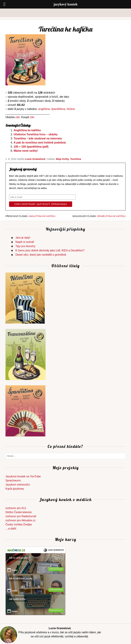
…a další (11, 529)
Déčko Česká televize (19, 512)
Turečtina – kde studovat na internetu (38, 138)
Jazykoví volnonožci (18, 485)
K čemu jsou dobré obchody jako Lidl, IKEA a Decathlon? (50, 250)
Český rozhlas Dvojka (19, 524)
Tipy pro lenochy (25, 246)
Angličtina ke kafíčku (27, 130)
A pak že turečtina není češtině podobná (40, 143)
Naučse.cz (16, 550)
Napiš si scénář (25, 242)
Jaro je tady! (23, 238)
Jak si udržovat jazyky (20, 578)
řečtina (71, 109)
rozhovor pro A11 (16, 508)
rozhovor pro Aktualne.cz (20, 520)
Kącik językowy (15, 489)
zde (18, 117)
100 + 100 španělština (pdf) (31, 147)
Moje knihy (62, 159)
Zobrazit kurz (56, 569)
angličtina (44, 109)
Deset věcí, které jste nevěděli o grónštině (41, 255)
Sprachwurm (13, 480)
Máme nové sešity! (26, 151)
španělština (58, 109)
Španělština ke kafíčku (111, 216)
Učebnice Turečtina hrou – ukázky (36, 134)
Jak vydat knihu (17, 599)
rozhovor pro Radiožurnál (21, 516)
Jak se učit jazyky (18, 558)
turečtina (76, 159)
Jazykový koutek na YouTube (23, 476)
